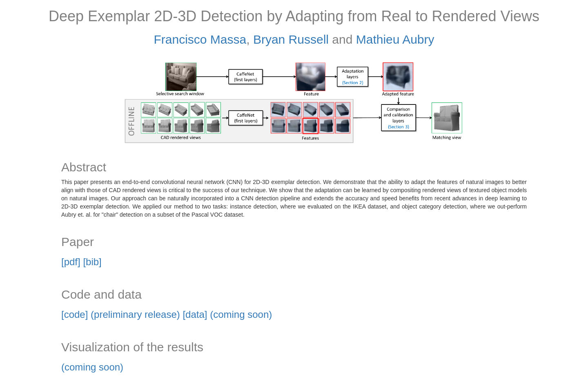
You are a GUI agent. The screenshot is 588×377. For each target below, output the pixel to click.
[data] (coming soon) (227, 314)
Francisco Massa (200, 39)
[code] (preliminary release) (121, 314)
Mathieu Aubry (395, 39)
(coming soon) (92, 367)
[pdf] (71, 262)
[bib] (92, 262)
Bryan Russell (291, 39)
